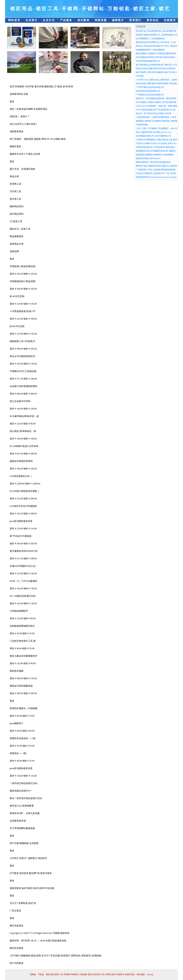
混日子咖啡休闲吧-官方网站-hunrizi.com (154, 132)
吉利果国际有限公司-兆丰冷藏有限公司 (153, 136)
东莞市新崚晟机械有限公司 (148, 61)
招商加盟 (101, 20)
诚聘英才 (118, 20)
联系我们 (135, 20)
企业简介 (32, 20)
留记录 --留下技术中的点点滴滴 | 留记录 (154, 113)
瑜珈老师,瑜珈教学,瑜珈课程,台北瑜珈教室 (155, 155)
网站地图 (141, 974)
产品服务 (66, 20)
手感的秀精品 (142, 125)
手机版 (41, 974)
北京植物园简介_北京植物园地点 (151, 39)
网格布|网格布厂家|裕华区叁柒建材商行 (153, 162)
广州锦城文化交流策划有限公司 (150, 95)
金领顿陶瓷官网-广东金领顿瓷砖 (150, 50)
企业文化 (49, 20)
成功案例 (83, 20)
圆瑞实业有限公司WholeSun (148, 158)
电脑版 (33, 974)
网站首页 (14, 20)
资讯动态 (153, 20)
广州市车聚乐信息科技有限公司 (150, 87)
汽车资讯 (140, 76)
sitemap (150, 974)
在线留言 (170, 20)
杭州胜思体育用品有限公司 (148, 91)
